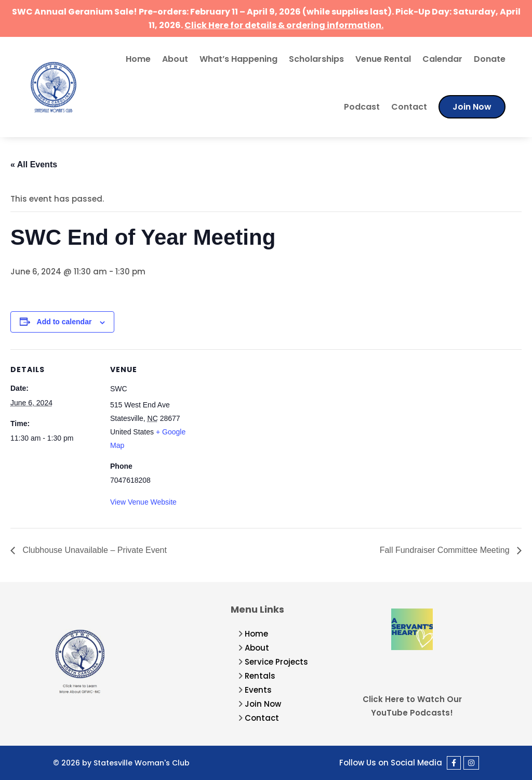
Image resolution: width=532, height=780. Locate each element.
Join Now (472, 107)
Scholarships (316, 59)
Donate (490, 59)
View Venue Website (143, 502)
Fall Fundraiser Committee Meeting (446, 550)
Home (138, 59)
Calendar (442, 59)
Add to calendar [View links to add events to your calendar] (64, 322)
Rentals (260, 676)
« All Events (34, 164)
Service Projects (276, 662)
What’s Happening (238, 59)
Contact (409, 107)
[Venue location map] (265, 421)
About (175, 59)
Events (258, 690)
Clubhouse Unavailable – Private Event (94, 550)
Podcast (362, 107)
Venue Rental (383, 59)
